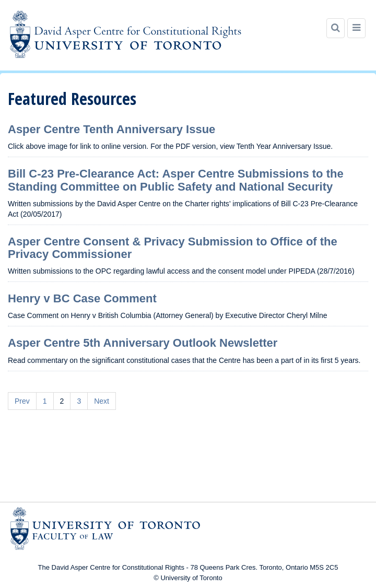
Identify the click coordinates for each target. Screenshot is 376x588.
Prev (22, 401)
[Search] (336, 28)
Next (102, 401)
